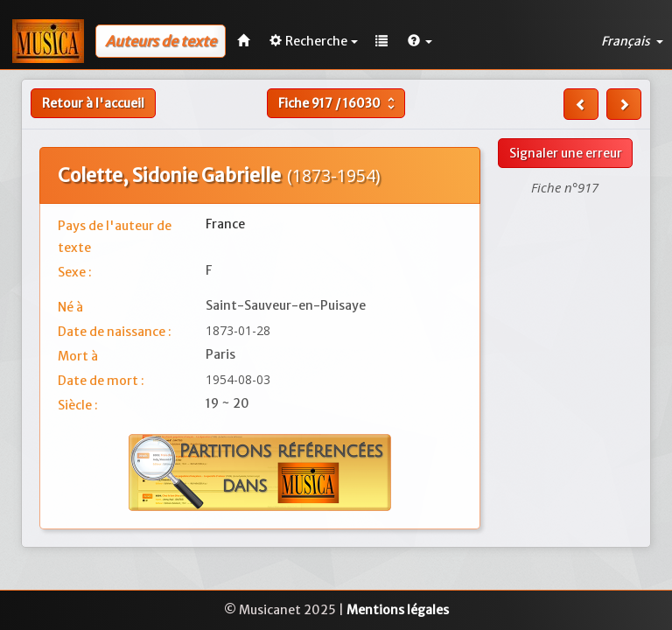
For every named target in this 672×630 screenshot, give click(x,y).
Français (632, 41)
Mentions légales (398, 610)
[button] (420, 41)
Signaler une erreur (566, 153)
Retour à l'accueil (93, 103)
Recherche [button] (314, 41)
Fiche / (339, 103)
